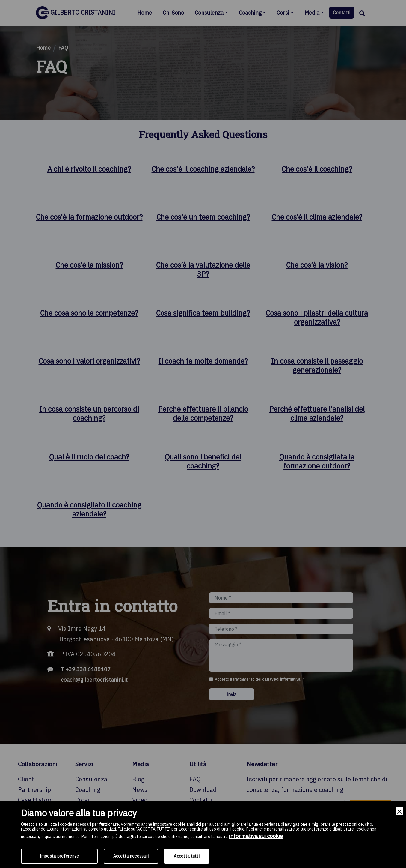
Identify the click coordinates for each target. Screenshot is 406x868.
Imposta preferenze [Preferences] (59, 856)
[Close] (399, 811)
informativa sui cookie (256, 836)
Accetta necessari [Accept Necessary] (131, 856)
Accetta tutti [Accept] (187, 856)
